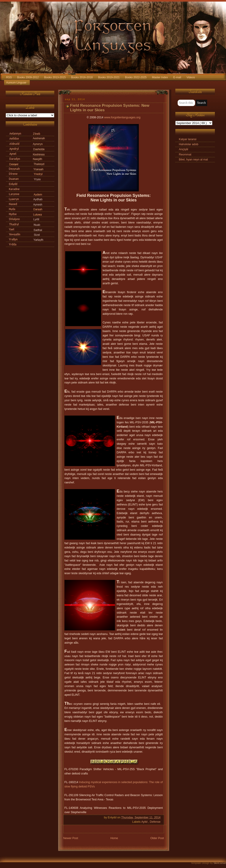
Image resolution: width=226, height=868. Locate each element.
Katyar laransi (188, 139)
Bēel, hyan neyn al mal (194, 160)
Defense (155, 822)
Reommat (185, 155)
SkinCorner (220, 863)
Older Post (157, 838)
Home (114, 838)
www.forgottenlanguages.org (122, 117)
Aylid (145, 822)
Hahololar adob (189, 144)
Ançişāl (184, 149)
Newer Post (71, 838)
